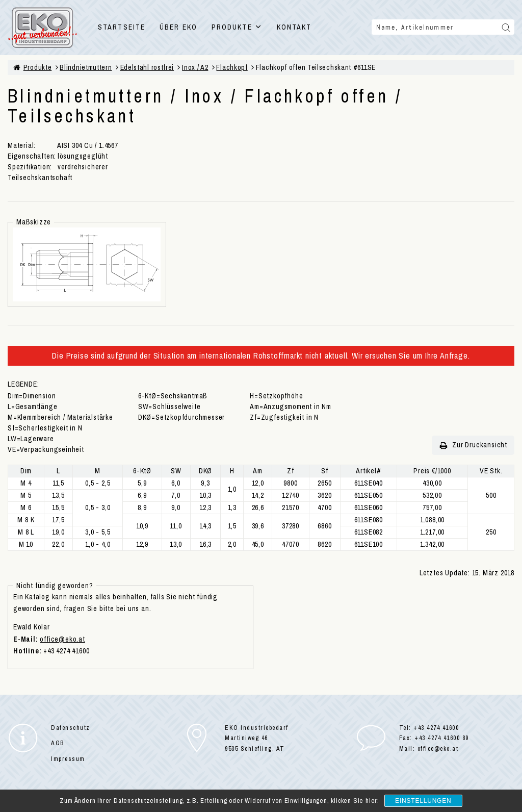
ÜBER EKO (178, 27)
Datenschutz (71, 728)
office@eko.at (62, 639)
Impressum (68, 759)
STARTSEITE (122, 27)
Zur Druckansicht (473, 445)
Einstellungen (423, 801)
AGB (58, 743)
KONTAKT (294, 27)
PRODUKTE (237, 27)
